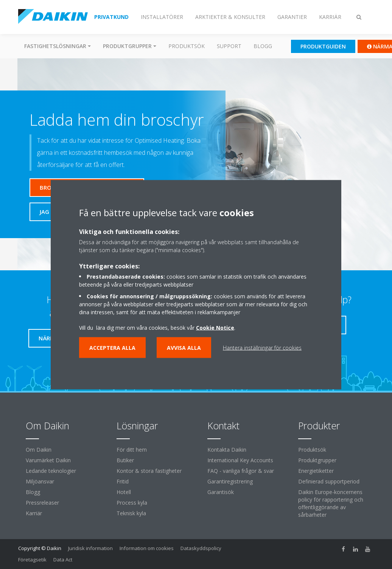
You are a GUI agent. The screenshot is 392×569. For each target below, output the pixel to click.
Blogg (263, 46)
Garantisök (221, 492)
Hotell (124, 492)
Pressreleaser (42, 503)
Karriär (34, 513)
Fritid (123, 481)
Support (229, 46)
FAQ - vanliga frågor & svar (241, 471)
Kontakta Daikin (227, 450)
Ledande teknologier (51, 471)
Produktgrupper (317, 460)
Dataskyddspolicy (201, 548)
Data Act (63, 560)
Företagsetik (32, 560)
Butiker (125, 460)
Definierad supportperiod (329, 481)
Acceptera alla (112, 347)
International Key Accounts (240, 460)
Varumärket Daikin (48, 460)
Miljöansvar (40, 481)
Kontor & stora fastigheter (149, 471)
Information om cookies (147, 548)
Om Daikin (39, 450)
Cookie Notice (215, 327)
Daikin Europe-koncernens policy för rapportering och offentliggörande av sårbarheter (331, 503)
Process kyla (132, 503)
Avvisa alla (184, 347)
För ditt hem (132, 450)
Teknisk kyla (131, 513)
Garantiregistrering (230, 481)
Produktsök (187, 46)
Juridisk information (90, 548)
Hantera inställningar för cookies (262, 347)
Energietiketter (316, 471)
